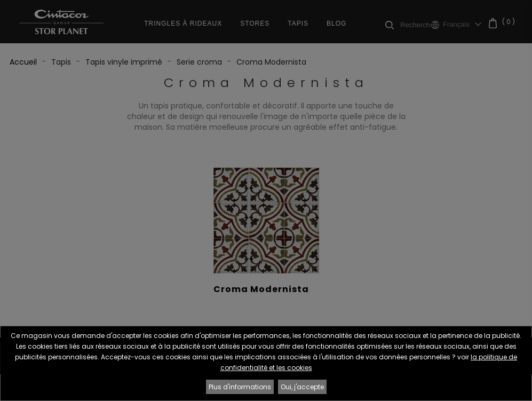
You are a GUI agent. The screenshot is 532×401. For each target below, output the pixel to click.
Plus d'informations (240, 387)
